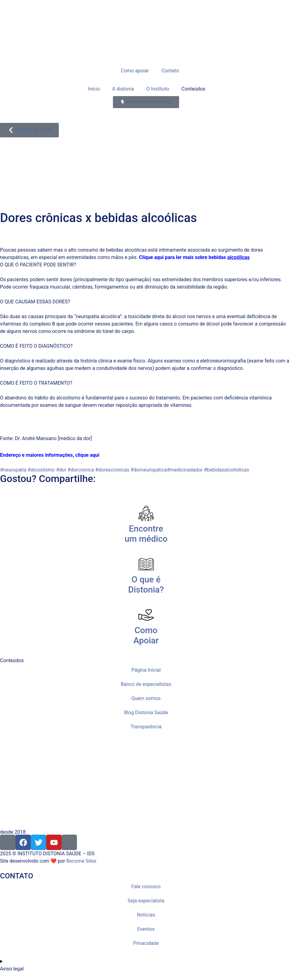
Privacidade (146, 943)
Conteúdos (193, 89)
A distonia (123, 89)
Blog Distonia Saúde (146, 713)
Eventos (146, 929)
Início (93, 89)
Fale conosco (146, 887)
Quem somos (146, 698)
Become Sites (81, 861)
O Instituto (158, 89)
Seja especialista (146, 901)
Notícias (146, 915)
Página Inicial (146, 670)
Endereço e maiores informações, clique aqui (50, 455)
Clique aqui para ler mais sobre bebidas (183, 257)
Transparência (146, 727)
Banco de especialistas (146, 684)
